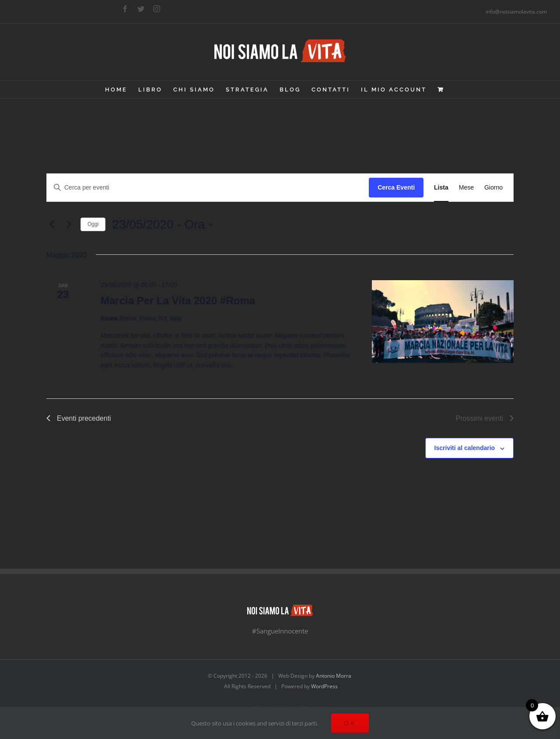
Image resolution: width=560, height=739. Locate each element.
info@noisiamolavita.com (516, 12)
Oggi (93, 224)
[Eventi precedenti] (52, 225)
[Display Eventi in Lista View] (441, 188)
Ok (350, 723)
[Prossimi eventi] (69, 225)
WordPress (324, 686)
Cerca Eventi (396, 187)
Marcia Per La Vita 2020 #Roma (178, 301)
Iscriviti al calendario (465, 448)
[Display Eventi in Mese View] (466, 188)
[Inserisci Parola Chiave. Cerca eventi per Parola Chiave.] (208, 188)
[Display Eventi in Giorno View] (493, 188)
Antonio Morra (334, 676)
